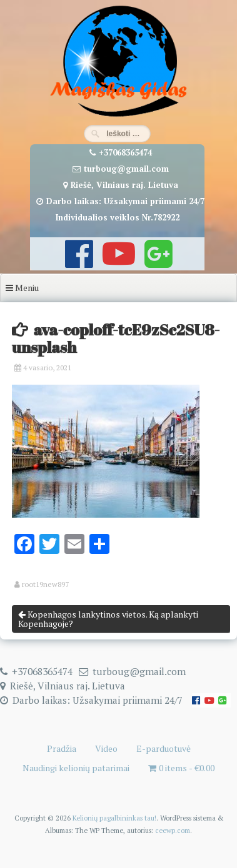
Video (106, 748)
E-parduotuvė (164, 748)
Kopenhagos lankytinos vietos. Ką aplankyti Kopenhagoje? (108, 619)
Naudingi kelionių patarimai (76, 768)
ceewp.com (173, 830)
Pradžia (62, 748)
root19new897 (45, 584)
